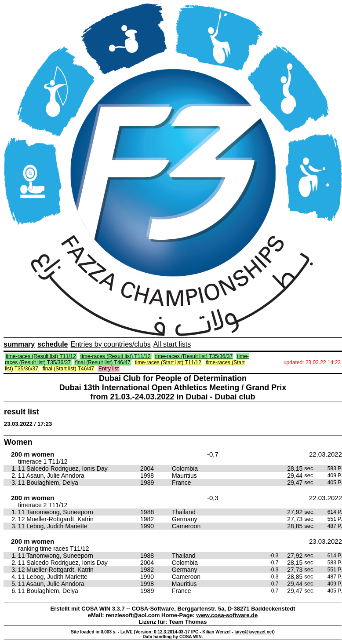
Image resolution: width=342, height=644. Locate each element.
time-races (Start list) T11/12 (168, 362)
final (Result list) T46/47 (103, 362)
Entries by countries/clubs (111, 344)
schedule (53, 344)
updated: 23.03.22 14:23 (312, 362)
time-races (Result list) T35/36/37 (194, 356)
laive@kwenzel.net (254, 632)
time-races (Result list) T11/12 (41, 356)
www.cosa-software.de (227, 615)
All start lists (172, 344)
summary (19, 344)
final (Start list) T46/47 (68, 369)
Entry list (109, 369)
